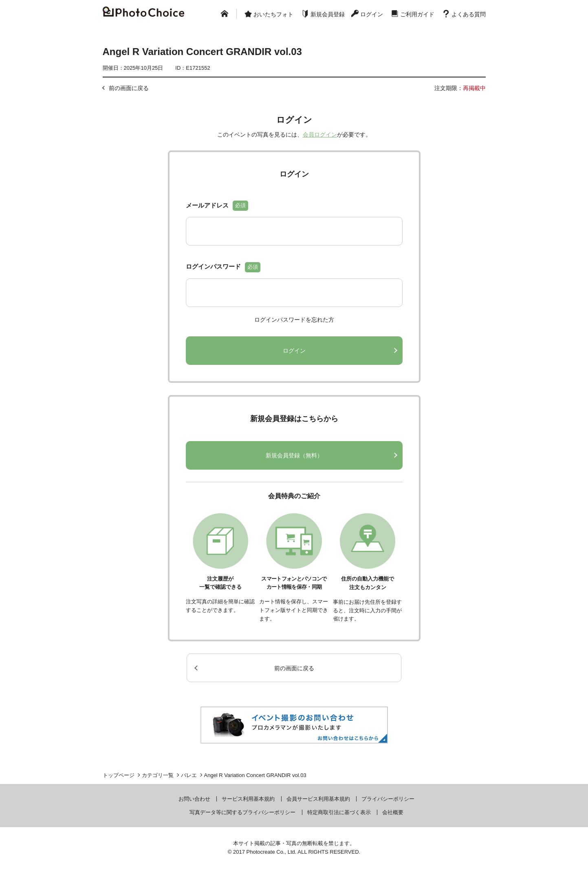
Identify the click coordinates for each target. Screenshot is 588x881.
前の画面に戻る (129, 88)
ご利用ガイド (417, 14)
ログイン (372, 14)
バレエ (189, 775)
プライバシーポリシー (388, 799)
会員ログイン (320, 135)
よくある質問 (469, 14)
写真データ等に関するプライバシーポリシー (242, 812)
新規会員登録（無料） (294, 455)
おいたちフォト (273, 14)
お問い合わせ (194, 799)
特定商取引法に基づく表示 (339, 812)
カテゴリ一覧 (158, 775)
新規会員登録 (328, 14)
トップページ (119, 775)
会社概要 (393, 812)
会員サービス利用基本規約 (318, 799)
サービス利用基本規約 (248, 799)
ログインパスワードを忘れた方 (294, 320)
